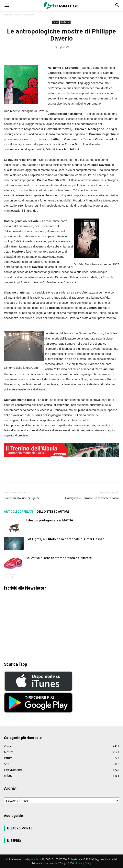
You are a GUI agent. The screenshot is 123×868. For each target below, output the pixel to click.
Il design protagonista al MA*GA (49, 520)
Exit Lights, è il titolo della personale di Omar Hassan (65, 539)
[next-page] (13, 577)
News (18, 15)
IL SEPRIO (14, 841)
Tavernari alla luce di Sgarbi (21, 498)
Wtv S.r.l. (35, 859)
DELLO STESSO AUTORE (53, 512)
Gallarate (29, 15)
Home (7, 15)
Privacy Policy (84, 863)
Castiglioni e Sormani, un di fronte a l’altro (92, 498)
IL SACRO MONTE (20, 828)
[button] (7, 5)
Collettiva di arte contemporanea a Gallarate (59, 558)
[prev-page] (6, 577)
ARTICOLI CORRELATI (18, 512)
